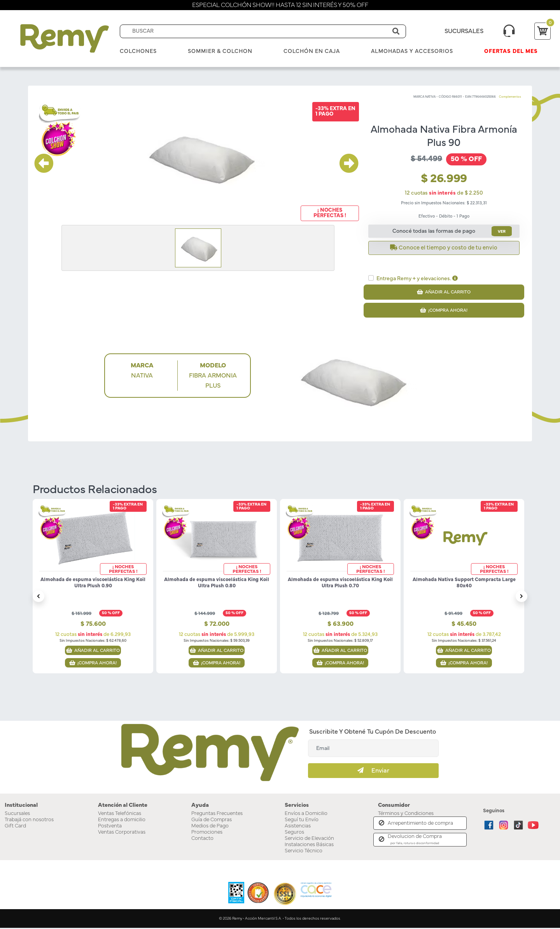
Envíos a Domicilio (306, 815)
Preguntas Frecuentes (217, 815)
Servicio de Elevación (309, 839)
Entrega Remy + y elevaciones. (417, 278)
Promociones (207, 833)
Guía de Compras (212, 821)
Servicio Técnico (304, 852)
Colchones (138, 51)
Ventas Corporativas (122, 833)
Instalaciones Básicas (309, 846)
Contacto (202, 839)
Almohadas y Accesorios (412, 51)
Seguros (294, 833)
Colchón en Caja (312, 51)
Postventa (110, 827)
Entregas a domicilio (122, 821)
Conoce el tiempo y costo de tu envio (444, 248)
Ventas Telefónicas (120, 815)
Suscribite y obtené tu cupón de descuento (373, 733)
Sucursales (17, 815)
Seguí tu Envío (302, 821)
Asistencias (298, 827)
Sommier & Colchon (220, 51)
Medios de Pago (210, 827)
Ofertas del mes (511, 51)
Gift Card (15, 827)
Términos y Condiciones (406, 815)
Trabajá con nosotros (29, 821)
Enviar (373, 772)
